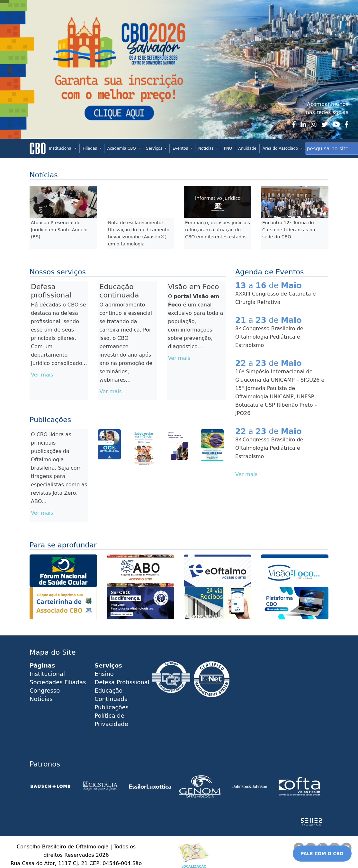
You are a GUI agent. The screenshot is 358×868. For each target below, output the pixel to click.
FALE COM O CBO (322, 854)
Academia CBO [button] (122, 148)
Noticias (41, 699)
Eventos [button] (181, 148)
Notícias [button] (207, 148)
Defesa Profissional (122, 682)
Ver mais (42, 375)
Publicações (112, 707)
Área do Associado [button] (281, 148)
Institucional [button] (61, 148)
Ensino (104, 674)
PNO (228, 148)
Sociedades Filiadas (58, 682)
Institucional (47, 674)
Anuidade (247, 148)
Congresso (45, 691)
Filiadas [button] (90, 148)
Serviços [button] (155, 148)
